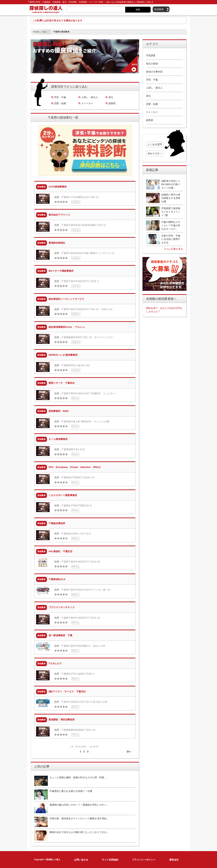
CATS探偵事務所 (58, 187)
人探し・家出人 (90, 97)
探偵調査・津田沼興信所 (62, 720)
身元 (111, 97)
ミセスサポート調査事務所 (63, 495)
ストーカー (87, 103)
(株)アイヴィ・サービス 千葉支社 (67, 691)
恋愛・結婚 (60, 103)
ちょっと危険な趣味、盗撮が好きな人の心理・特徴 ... (78, 777)
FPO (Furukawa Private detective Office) (75, 467)
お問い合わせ (81, 860)
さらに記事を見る (173, 249)
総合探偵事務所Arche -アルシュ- (67, 327)
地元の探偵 (152, 64)
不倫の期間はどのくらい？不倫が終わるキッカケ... (171, 225)
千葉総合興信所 (57, 523)
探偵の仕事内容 (154, 72)
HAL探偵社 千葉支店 (61, 551)
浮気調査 (151, 55)
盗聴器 (112, 103)
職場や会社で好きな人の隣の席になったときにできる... (79, 832)
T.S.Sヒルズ (55, 663)
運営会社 (174, 860)
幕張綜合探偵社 (57, 243)
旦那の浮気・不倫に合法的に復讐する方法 (171, 239)
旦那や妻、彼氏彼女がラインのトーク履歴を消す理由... (79, 818)
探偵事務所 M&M (59, 411)
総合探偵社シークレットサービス (66, 299)
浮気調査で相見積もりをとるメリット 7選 (171, 212)
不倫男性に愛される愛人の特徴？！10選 (71, 791)
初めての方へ (155, 154)
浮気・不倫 (60, 97)
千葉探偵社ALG (57, 579)
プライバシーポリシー (144, 860)
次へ (129, 752)
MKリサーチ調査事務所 (61, 271)
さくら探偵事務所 (58, 439)
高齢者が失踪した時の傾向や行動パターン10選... (171, 184)
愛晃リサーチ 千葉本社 (62, 383)
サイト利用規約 (110, 860)
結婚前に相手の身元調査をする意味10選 (171, 198)
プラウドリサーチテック (62, 607)
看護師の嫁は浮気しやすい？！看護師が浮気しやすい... (79, 805)
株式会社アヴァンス (59, 215)
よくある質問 (155, 144)
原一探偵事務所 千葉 (60, 635)
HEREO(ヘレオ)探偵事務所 (63, 355)
